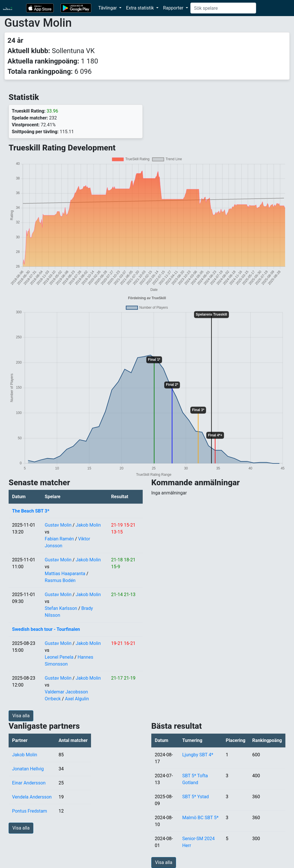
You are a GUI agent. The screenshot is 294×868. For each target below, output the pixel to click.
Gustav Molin (58, 525)
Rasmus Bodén (60, 580)
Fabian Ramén (59, 539)
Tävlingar (108, 8)
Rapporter (174, 8)
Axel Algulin (77, 699)
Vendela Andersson (32, 797)
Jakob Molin (88, 525)
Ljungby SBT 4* (198, 755)
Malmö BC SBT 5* (200, 818)
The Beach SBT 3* (31, 511)
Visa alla (21, 716)
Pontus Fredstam (30, 811)
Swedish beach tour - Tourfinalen (46, 629)
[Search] (223, 8)
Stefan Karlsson (61, 608)
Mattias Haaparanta (65, 574)
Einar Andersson (29, 783)
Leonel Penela (59, 657)
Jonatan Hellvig (28, 769)
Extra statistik (141, 8)
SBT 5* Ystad (196, 797)
